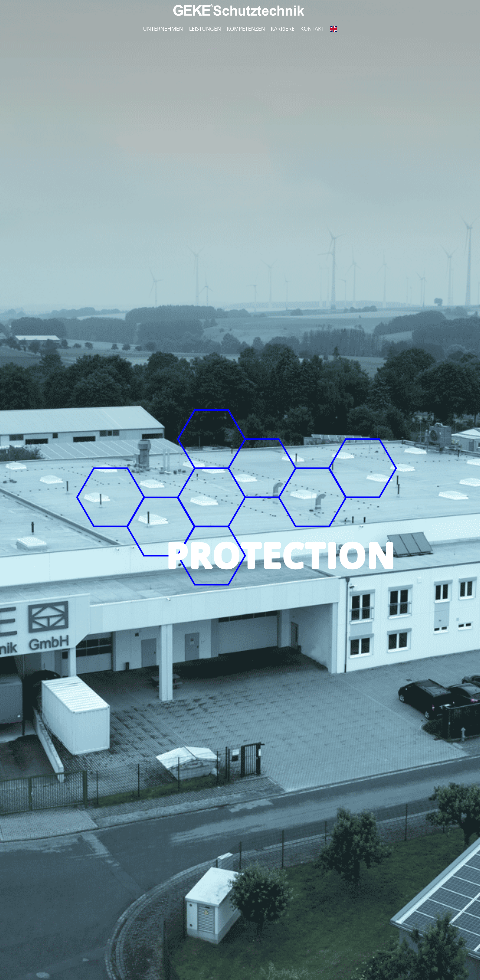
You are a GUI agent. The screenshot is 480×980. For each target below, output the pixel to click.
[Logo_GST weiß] (240, 7)
